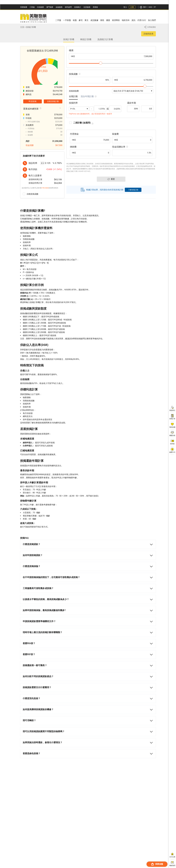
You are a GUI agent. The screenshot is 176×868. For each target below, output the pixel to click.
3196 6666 (45, 200)
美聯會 (95, 7)
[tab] (73, 99)
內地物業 (40, 7)
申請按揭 (33, 114)
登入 (125, 7)
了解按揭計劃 (133, 192)
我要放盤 (157, 864)
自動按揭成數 (31, 206)
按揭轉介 (78, 7)
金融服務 (59, 7)
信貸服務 (87, 7)
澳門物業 (50, 7)
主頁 (22, 27)
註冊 (132, 7)
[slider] (101, 63)
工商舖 (32, 7)
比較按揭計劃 (53, 114)
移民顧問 (68, 7)
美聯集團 (24, 7)
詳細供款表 (148, 34)
